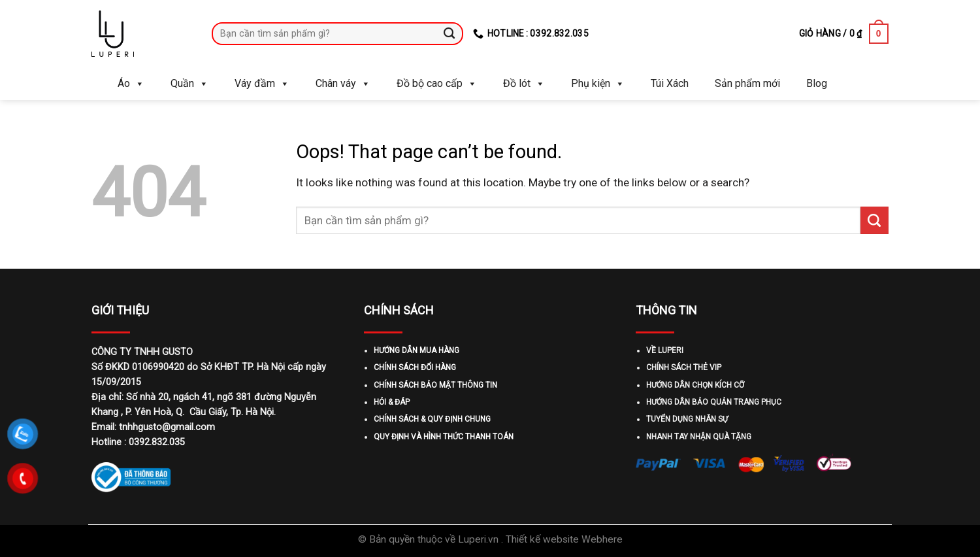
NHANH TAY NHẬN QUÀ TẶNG (699, 437)
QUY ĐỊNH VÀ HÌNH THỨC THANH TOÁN (444, 437)
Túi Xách (670, 83)
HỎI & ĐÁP (392, 402)
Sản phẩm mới (747, 83)
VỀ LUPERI (665, 350)
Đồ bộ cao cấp (437, 84)
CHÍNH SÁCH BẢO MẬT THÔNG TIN (435, 385)
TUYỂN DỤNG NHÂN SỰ (687, 419)
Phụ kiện (598, 84)
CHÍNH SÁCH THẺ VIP (684, 367)
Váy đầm (262, 84)
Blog (817, 83)
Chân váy (343, 84)
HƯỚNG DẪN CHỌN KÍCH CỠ (695, 385)
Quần (189, 84)
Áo (131, 84)
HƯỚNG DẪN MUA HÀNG (416, 350)
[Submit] (450, 33)
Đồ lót (524, 84)
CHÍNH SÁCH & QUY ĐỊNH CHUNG (432, 419)
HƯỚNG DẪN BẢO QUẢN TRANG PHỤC (714, 402)
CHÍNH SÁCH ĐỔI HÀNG (415, 367)
